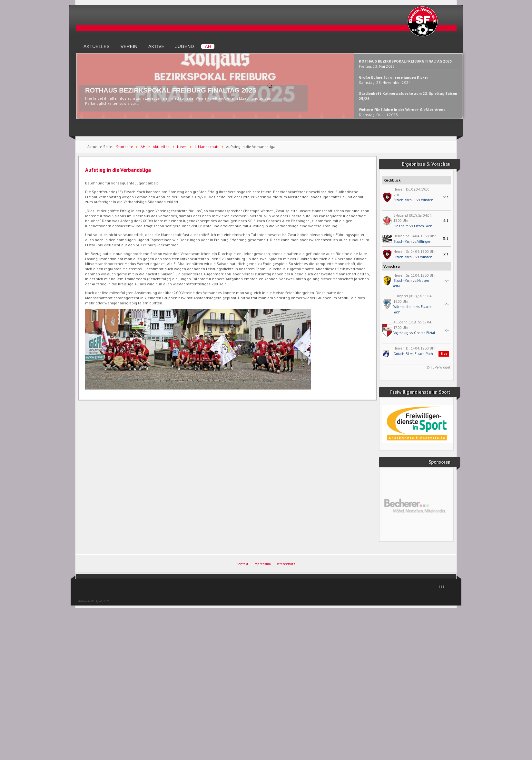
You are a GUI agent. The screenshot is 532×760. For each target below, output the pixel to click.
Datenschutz (285, 564)
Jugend (185, 46)
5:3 (446, 197)
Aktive (156, 46)
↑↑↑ (442, 586)
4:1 (446, 221)
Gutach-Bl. (401, 354)
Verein (129, 46)
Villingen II (426, 242)
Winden (426, 257)
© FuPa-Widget (438, 367)
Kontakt (242, 564)
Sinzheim (401, 226)
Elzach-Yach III (404, 200)
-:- (447, 281)
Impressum (262, 564)
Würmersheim (404, 307)
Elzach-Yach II (404, 257)
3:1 (446, 239)
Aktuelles (97, 46)
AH (208, 46)
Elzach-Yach (423, 226)
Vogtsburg (401, 333)
